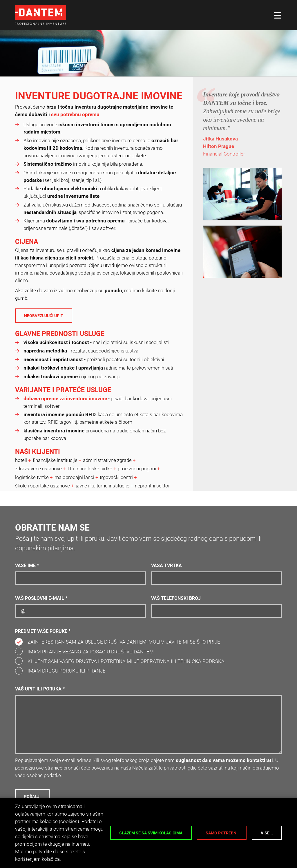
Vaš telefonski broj (176, 598)
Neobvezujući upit (44, 316)
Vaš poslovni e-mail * (41, 598)
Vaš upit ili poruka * (40, 689)
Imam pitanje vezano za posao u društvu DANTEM (91, 652)
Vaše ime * (27, 566)
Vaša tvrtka (166, 566)
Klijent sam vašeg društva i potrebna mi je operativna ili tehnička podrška (126, 661)
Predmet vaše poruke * (43, 631)
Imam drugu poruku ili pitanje (67, 671)
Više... (267, 833)
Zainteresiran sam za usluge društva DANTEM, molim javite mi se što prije (124, 642)
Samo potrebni (222, 833)
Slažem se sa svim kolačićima (151, 833)
